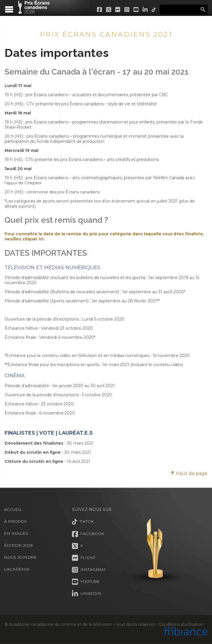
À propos (15, 521)
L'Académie (17, 569)
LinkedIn (144, 10)
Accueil (13, 509)
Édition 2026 (18, 545)
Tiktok (153, 10)
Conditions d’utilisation (181, 624)
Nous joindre (21, 557)
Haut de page (189, 473)
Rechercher (203, 10)
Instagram (126, 10)
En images (16, 533)
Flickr (117, 10)
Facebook (99, 10)
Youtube (135, 10)
